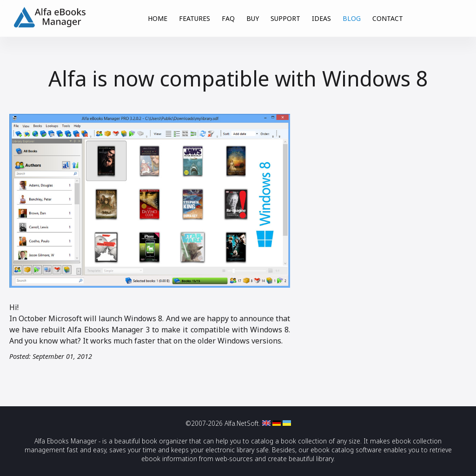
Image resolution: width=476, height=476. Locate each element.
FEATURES (195, 18)
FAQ (228, 18)
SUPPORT (285, 18)
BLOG (352, 18)
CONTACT (388, 18)
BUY (253, 18)
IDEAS (321, 18)
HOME (158, 18)
